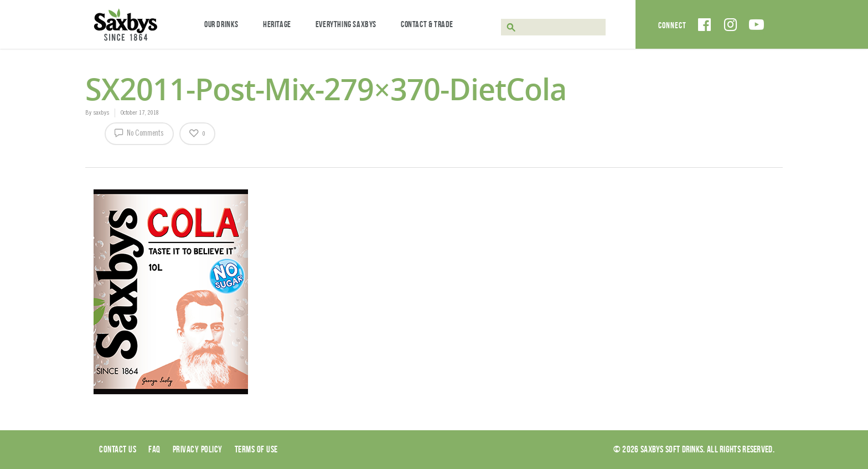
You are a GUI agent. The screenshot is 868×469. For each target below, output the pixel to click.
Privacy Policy (198, 449)
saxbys (101, 113)
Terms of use (256, 449)
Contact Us (118, 449)
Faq (154, 449)
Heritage (277, 24)
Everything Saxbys (346, 24)
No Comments (139, 132)
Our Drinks (221, 24)
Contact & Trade (427, 24)
